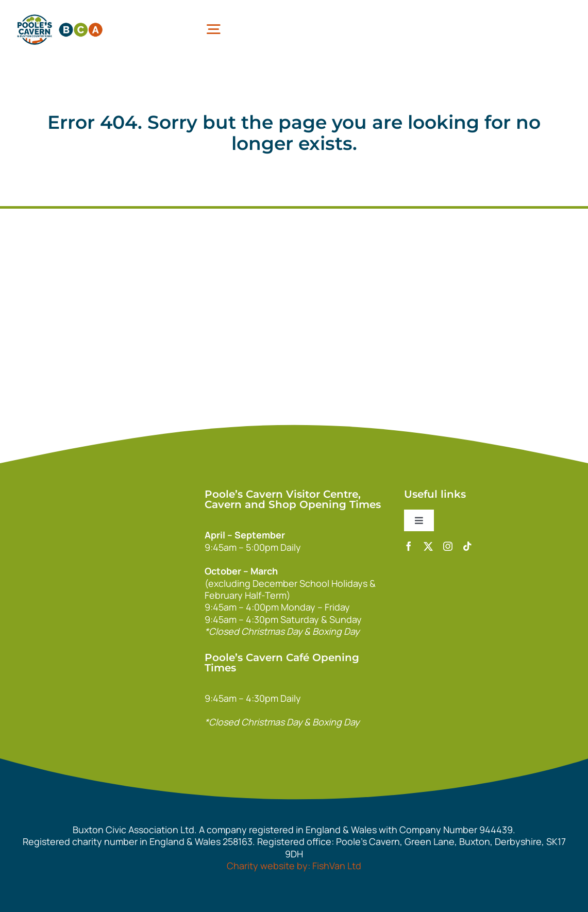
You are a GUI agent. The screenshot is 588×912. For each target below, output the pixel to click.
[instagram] (448, 546)
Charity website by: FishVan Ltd (294, 866)
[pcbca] (60, 15)
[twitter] (428, 546)
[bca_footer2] (144, 561)
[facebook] (409, 546)
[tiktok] (467, 546)
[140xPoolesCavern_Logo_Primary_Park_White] (144, 488)
